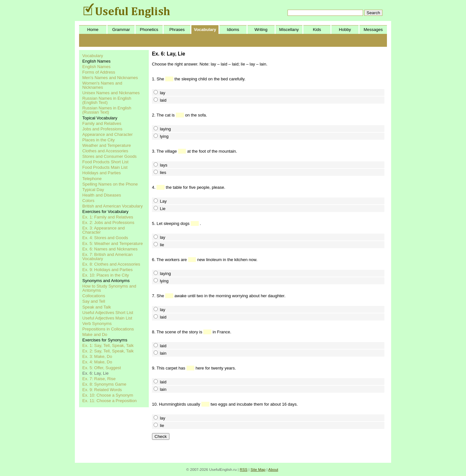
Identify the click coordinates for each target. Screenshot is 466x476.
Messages (373, 30)
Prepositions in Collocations (108, 329)
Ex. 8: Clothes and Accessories (111, 264)
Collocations (94, 296)
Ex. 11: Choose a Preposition (109, 401)
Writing (261, 30)
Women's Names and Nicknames (102, 85)
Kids (317, 30)
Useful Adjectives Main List (107, 318)
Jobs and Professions (102, 129)
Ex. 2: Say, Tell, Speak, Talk (108, 351)
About (273, 469)
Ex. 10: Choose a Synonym (108, 395)
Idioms (233, 30)
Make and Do (95, 334)
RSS (244, 469)
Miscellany (289, 30)
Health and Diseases (102, 195)
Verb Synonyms (97, 324)
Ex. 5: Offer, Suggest (102, 368)
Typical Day (93, 190)
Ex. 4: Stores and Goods (105, 238)
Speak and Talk (97, 307)
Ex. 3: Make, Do (97, 356)
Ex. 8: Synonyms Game (104, 384)
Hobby (345, 30)
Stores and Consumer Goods (109, 156)
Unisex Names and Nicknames (111, 93)
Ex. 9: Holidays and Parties (107, 270)
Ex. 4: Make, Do (97, 362)
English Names (96, 67)
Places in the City (98, 140)
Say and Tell (94, 301)
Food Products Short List (105, 162)
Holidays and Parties (101, 173)
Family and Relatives (102, 123)
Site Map (258, 469)
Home (93, 30)
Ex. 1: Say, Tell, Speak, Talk (108, 345)
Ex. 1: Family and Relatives (108, 217)
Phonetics (149, 30)
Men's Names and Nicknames (110, 78)
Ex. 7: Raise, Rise (99, 379)
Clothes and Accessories (105, 151)
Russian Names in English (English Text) (107, 100)
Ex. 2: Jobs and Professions (108, 223)
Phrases (177, 30)
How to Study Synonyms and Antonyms (109, 288)
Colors (88, 201)
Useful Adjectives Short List (108, 313)
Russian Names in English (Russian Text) (107, 110)
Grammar (121, 30)
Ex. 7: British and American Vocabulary (107, 257)
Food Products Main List (105, 167)
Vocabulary (205, 30)
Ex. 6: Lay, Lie (95, 373)
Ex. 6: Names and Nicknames (110, 249)
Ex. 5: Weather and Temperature (112, 243)
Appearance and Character (107, 134)
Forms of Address (99, 72)
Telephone (92, 179)
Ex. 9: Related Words (102, 390)
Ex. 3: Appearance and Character (104, 230)
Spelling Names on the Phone (110, 184)
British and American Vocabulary (112, 206)
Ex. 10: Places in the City (106, 275)
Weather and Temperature (107, 145)
